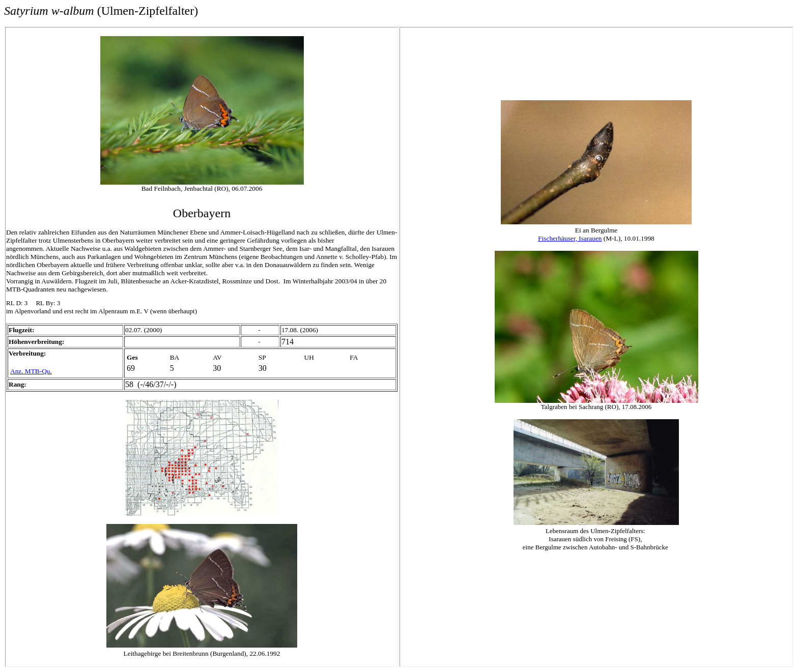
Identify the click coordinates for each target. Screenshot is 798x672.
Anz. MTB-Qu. (31, 371)
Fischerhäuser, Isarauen (570, 238)
